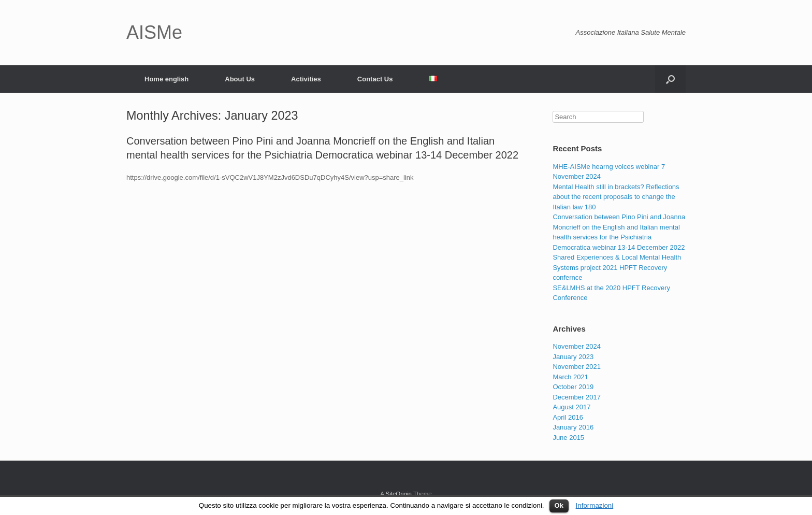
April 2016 (568, 417)
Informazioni (595, 505)
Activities (306, 79)
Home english (166, 79)
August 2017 (571, 407)
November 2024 (577, 346)
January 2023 (573, 357)
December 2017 (577, 397)
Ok (559, 505)
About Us (240, 79)
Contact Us (375, 79)
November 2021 (577, 367)
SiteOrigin (398, 494)
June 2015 (568, 438)
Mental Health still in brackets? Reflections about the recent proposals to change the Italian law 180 (616, 197)
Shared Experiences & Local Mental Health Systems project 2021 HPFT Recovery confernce (617, 267)
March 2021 (570, 377)
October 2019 (573, 387)
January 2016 (573, 427)
